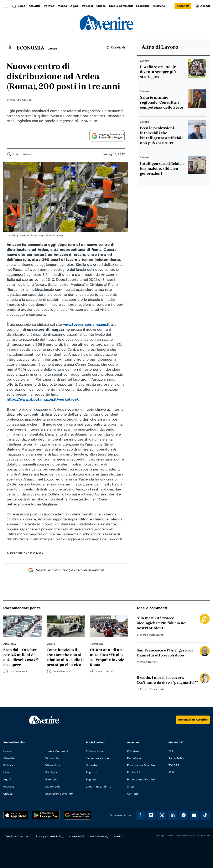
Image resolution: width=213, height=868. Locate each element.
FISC (172, 772)
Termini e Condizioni (18, 836)
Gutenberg (93, 765)
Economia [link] (143, 6)
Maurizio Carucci (21, 100)
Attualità (9, 758)
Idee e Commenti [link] (121, 6)
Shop (131, 787)
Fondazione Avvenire (141, 779)
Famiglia (51, 772)
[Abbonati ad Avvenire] (193, 720)
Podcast (9, 787)
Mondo (8, 772)
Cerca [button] (19, 6)
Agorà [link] (74, 6)
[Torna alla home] (9, 47)
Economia (52, 758)
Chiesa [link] (101, 6)
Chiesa (8, 794)
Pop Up (91, 779)
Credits (119, 836)
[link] (183, 6)
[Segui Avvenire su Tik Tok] (205, 815)
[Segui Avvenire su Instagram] (151, 815)
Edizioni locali (95, 751)
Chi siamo (134, 751)
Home (7, 751)
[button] (6, 6)
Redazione (134, 758)
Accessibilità (77, 836)
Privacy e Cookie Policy (50, 836)
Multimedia (53, 787)
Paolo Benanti (149, 662)
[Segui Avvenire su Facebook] (140, 815)
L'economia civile (97, 758)
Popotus (91, 772)
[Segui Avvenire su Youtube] (194, 815)
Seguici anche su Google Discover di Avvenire (66, 570)
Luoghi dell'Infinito (99, 787)
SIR (171, 751)
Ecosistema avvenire (59, 794)
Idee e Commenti (57, 751)
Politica (8, 765)
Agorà (7, 779)
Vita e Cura (53, 765)
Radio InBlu (176, 758)
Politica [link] (49, 6)
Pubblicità (134, 772)
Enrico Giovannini (152, 689)
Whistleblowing (99, 836)
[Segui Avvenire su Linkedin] (173, 815)
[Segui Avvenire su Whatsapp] (183, 815)
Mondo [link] (63, 6)
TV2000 (174, 765)
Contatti (133, 794)
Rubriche (51, 779)
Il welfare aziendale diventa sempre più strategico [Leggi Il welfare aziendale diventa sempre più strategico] (158, 72)
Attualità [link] (35, 6)
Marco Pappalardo (152, 635)
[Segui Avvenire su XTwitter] (162, 815)
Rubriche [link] (159, 6)
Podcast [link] (87, 6)
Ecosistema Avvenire (141, 765)
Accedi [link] (202, 6)
